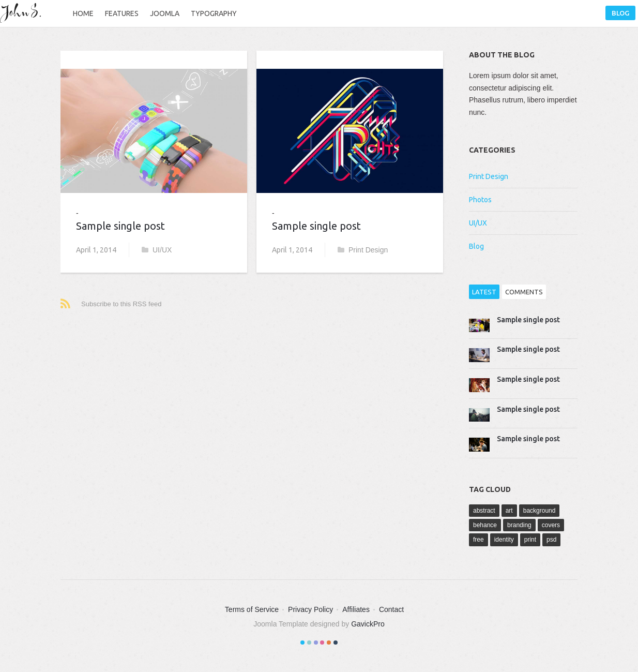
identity (504, 540)
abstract (484, 511)
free (478, 540)
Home (83, 13)
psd (551, 540)
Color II (309, 643)
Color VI (336, 643)
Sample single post (120, 226)
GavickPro (368, 624)
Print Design (363, 250)
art (509, 511)
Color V (329, 643)
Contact (391, 609)
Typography (214, 13)
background (540, 511)
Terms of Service (252, 609)
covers (551, 525)
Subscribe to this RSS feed (121, 304)
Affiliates (356, 609)
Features (122, 13)
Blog (620, 13)
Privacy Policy (310, 609)
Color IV (322, 643)
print (530, 540)
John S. (23, 13)
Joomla (165, 13)
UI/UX (157, 250)
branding (519, 525)
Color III (316, 643)
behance (485, 525)
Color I (302, 643)
